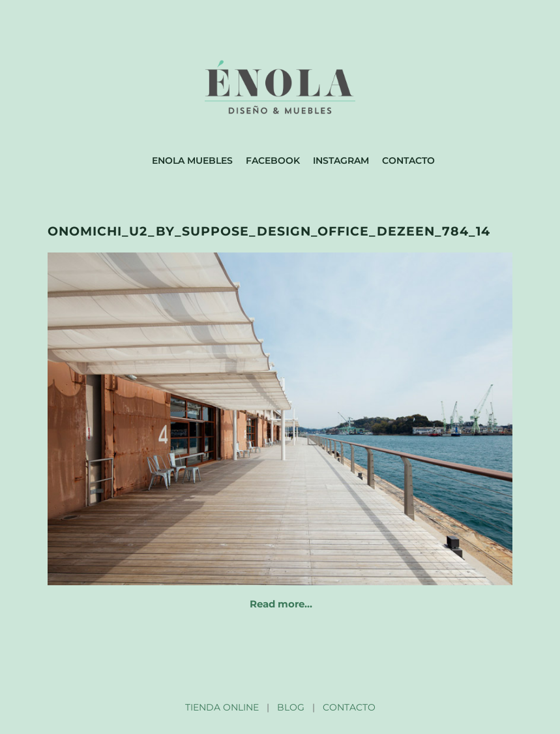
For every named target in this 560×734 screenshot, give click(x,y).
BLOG (291, 707)
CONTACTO (349, 707)
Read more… (281, 604)
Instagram (341, 161)
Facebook (273, 161)
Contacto (408, 161)
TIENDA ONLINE (222, 707)
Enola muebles (192, 161)
